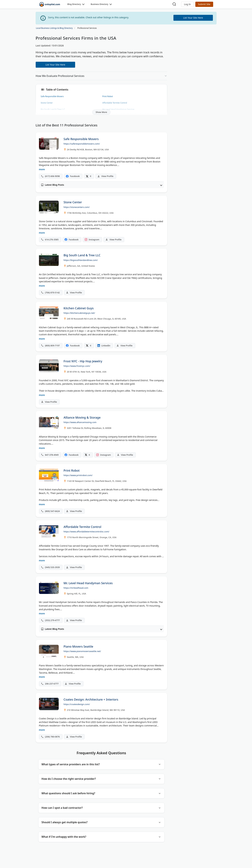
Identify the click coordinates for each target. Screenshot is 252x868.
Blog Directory (74, 4)
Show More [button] (101, 112)
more (42, 169)
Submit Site (204, 4)
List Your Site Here (55, 65)
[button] (187, 4)
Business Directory (100, 4)
